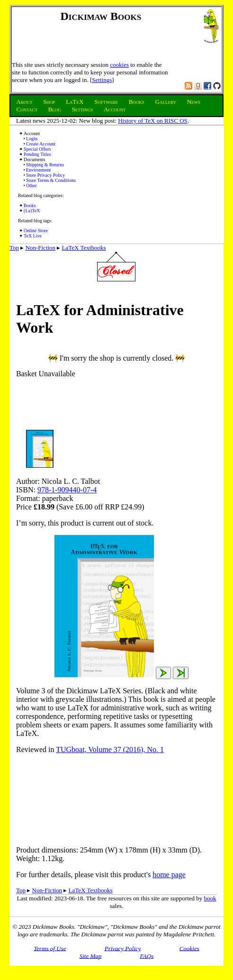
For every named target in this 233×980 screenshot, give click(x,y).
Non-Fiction (41, 248)
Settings (102, 80)
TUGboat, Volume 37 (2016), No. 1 (110, 749)
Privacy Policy (123, 948)
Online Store (36, 231)
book (210, 898)
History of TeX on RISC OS (153, 121)
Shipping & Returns (45, 165)
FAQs (147, 956)
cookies (119, 65)
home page (169, 875)
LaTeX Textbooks (84, 248)
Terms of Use (50, 948)
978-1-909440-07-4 (67, 490)
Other (31, 186)
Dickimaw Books (101, 16)
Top (14, 248)
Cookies (189, 948)
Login (32, 139)
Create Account (41, 144)
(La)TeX (32, 211)
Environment (38, 170)
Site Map (91, 956)
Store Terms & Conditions (51, 180)
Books (30, 205)
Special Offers (37, 149)
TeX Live (33, 236)
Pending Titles (37, 154)
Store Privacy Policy (45, 175)
